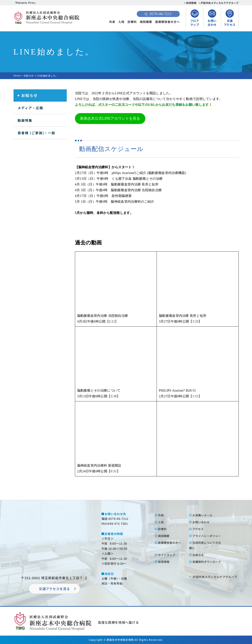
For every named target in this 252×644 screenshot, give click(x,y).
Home (17, 76)
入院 (121, 22)
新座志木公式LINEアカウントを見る (110, 118)
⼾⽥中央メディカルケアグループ (215, 577)
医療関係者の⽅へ (171, 543)
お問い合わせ (202, 522)
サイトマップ (167, 555)
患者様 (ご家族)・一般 (36, 133)
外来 (112, 22)
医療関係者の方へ (167, 22)
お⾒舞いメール (203, 515)
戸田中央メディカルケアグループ (220, 3)
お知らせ (29, 76)
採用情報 (191, 3)
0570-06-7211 (158, 14)
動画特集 (25, 120)
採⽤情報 (164, 562)
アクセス (199, 529)
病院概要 (146, 22)
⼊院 (161, 522)
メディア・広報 (30, 108)
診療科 (132, 22)
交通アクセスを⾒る (54, 589)
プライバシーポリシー (208, 536)
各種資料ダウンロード (208, 562)
